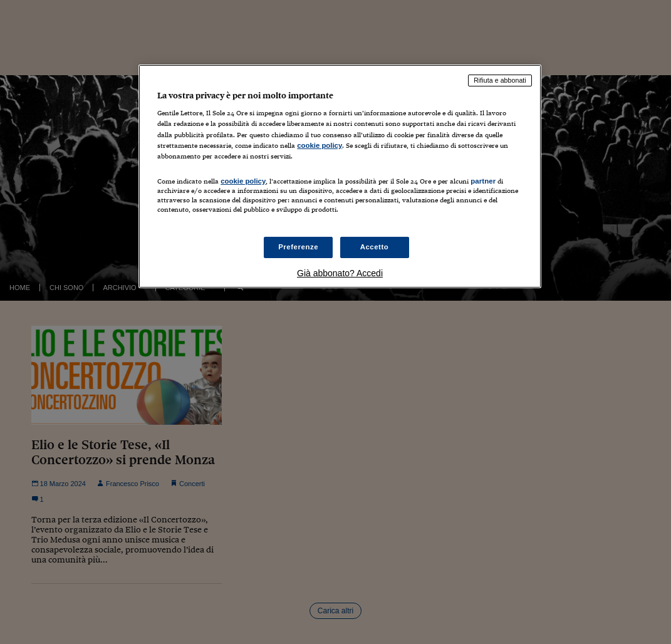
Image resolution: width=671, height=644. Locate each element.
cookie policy (320, 145)
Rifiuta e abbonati (500, 80)
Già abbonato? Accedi (340, 273)
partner (483, 181)
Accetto (375, 247)
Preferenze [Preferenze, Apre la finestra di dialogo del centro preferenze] (298, 247)
